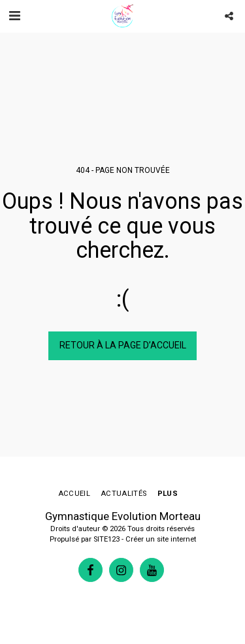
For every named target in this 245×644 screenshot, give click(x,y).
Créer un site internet (161, 539)
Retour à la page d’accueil (123, 345)
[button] (14, 16)
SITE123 (106, 539)
